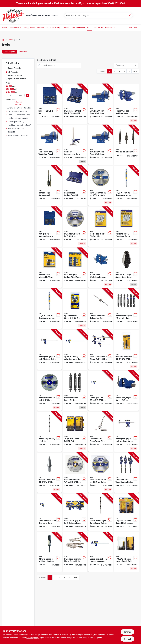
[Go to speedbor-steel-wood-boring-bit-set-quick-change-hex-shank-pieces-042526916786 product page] (126, 473)
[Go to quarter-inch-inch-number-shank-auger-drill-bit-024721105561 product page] (49, 309)
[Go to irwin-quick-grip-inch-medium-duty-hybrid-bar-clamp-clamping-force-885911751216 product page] (126, 432)
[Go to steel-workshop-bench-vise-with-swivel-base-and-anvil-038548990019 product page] (101, 268)
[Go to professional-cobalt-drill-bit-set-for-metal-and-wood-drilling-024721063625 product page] (75, 432)
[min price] (10, 95)
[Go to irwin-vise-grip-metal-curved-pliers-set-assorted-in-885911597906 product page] (75, 552)
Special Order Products (17, 79)
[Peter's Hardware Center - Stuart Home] (13, 15)
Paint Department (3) (16, 122)
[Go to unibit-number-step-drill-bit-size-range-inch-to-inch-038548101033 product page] (49, 473)
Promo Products (14, 68)
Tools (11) (12, 132)
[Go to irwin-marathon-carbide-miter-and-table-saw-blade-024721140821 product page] (101, 186)
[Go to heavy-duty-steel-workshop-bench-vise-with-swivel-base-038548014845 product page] (101, 145)
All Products (13, 72)
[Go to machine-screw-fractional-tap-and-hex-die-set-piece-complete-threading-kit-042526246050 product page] (126, 227)
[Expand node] (6, 108)
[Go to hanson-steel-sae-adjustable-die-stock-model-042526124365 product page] (101, 309)
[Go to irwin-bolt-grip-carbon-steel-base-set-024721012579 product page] (75, 268)
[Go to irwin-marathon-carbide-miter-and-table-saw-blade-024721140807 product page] (101, 473)
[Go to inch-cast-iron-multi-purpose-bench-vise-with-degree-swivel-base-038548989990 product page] (126, 104)
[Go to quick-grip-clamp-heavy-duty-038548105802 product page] (101, 391)
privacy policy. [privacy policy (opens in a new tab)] (33, 638)
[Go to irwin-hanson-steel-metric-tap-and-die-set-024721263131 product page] (75, 104)
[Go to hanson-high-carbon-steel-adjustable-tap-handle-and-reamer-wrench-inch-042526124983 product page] (49, 186)
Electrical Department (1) (17, 111)
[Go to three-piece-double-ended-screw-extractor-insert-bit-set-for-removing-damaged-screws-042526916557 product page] (75, 391)
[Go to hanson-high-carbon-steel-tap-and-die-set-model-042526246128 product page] (75, 186)
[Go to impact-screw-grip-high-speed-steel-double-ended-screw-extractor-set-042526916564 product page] (126, 309)
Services (40, 28)
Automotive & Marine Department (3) (21, 108)
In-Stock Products (15, 75)
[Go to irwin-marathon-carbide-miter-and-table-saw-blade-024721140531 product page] (75, 473)
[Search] (130, 15)
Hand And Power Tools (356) (19, 115)
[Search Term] (98, 16)
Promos (67, 28)
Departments (14, 28)
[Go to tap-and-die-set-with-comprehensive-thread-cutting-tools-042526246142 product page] (49, 104)
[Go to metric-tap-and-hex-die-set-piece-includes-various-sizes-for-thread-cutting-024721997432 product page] (101, 227)
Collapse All (18, 102)
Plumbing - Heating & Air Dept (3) (20, 125)
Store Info (133, 28)
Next (135, 71)
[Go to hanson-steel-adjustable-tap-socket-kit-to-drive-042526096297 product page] (49, 268)
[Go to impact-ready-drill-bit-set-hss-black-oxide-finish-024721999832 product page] (126, 552)
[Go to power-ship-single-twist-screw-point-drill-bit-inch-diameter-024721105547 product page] (101, 512)
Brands (90, 28)
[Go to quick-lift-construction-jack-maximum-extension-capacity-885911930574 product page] (75, 145)
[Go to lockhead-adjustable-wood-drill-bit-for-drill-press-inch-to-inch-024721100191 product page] (101, 432)
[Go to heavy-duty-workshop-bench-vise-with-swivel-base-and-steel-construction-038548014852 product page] (49, 145)
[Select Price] (27, 95)
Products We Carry (53, 28)
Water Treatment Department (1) (20, 135)
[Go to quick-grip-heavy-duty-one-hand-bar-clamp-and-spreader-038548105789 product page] (101, 552)
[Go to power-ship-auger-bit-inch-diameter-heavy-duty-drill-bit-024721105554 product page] (49, 432)
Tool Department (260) (16, 128)
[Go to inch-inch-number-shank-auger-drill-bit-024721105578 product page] (126, 186)
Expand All (18, 105)
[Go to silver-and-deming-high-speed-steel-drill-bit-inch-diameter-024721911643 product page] (49, 552)
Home (5, 28)
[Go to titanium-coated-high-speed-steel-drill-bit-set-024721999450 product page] (126, 512)
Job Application (29, 28)
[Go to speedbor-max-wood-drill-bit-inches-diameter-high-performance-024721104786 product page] (75, 309)
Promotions (110, 28)
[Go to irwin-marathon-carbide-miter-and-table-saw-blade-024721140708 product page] (49, 391)
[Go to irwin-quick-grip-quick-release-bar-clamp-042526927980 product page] (75, 512)
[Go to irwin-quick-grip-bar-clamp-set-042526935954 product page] (101, 350)
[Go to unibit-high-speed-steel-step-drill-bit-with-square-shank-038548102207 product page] (126, 268)
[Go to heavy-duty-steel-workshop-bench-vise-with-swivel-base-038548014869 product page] (101, 104)
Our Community (79, 28)
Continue (127, 632)
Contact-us (99, 28)
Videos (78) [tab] (23, 52)
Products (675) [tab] (10, 52)
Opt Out (127, 639)
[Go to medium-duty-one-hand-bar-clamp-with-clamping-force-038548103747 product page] (49, 512)
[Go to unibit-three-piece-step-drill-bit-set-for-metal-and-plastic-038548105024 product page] (126, 145)
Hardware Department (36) (18, 118)
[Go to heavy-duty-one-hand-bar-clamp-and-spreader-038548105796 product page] (75, 350)
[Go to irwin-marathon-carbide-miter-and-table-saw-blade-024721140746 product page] (75, 227)
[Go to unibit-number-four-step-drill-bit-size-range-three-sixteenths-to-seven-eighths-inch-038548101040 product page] (126, 350)
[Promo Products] (7, 68)
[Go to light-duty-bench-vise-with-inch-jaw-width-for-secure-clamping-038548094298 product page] (126, 391)
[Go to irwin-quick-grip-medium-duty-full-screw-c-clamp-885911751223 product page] (49, 350)
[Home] (3, 40)
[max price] (20, 95)
